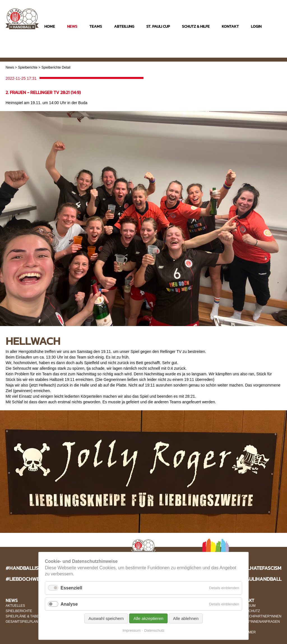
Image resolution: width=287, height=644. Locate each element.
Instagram (255, 54)
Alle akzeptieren (148, 618)
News (10, 67)
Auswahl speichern (106, 618)
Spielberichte (28, 67)
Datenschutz (154, 630)
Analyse (69, 604)
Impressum (131, 630)
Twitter (276, 54)
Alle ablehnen (186, 618)
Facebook (266, 54)
